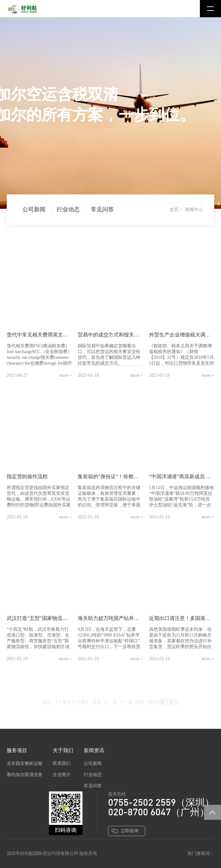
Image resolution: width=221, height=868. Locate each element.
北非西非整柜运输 (25, 763)
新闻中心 (194, 210)
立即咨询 (130, 831)
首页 (174, 210)
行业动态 (68, 209)
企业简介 (62, 775)
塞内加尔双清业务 (25, 775)
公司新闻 (34, 209)
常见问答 (102, 209)
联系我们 (62, 763)
